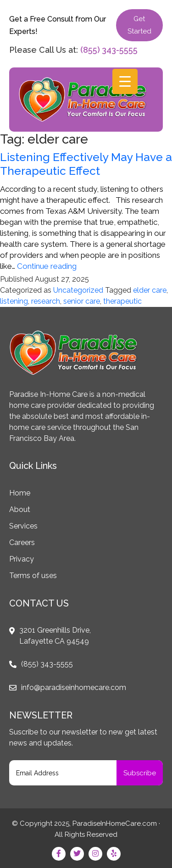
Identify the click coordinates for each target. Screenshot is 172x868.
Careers (22, 542)
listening (14, 301)
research (46, 301)
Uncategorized (78, 290)
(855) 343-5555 (109, 50)
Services (23, 526)
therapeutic (122, 301)
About (20, 509)
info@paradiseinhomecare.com (74, 687)
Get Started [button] (139, 25)
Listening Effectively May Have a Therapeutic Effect (86, 164)
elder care (150, 290)
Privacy (22, 559)
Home (20, 493)
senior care (82, 301)
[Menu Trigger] (125, 81)
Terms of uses (33, 576)
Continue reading (47, 266)
